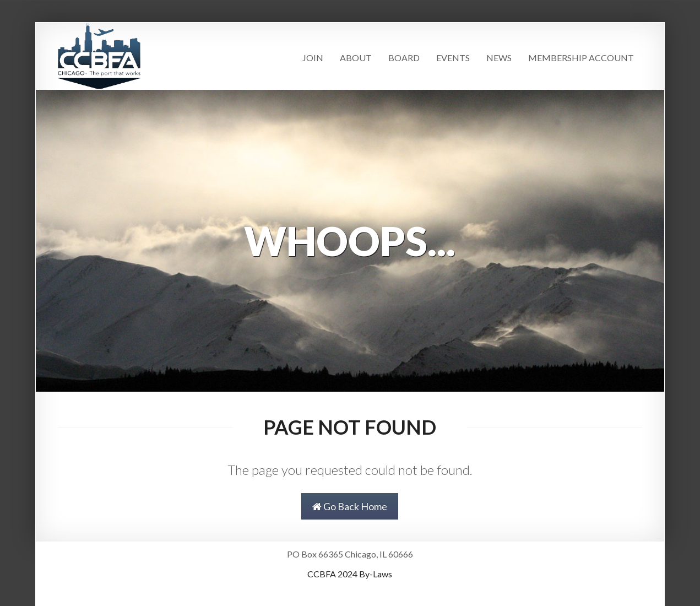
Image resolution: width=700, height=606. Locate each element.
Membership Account (581, 58)
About (356, 58)
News (499, 58)
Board (404, 58)
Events (453, 58)
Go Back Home (350, 506)
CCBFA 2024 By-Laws (350, 574)
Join (313, 58)
